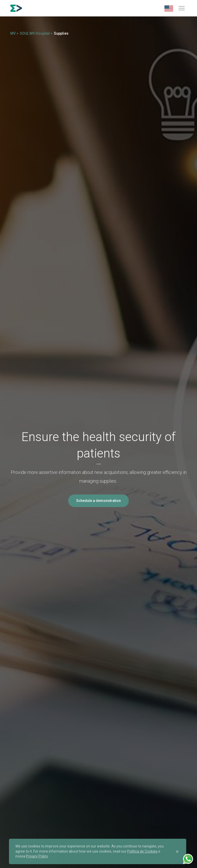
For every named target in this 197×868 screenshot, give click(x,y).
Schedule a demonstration (98, 501)
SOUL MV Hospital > (36, 33)
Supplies (61, 33)
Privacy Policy (37, 856)
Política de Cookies (142, 851)
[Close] (177, 852)
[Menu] (182, 8)
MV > (14, 33)
